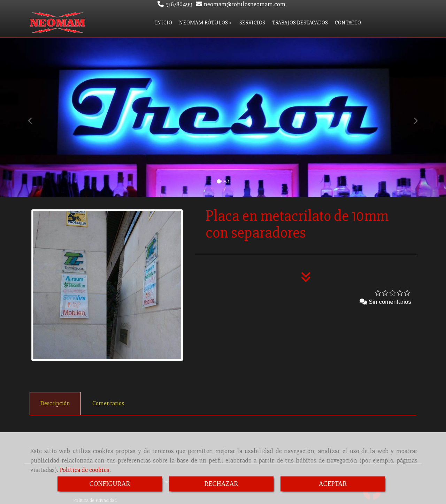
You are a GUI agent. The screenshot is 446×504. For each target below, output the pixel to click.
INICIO (164, 22)
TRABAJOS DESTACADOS (300, 22)
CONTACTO (348, 22)
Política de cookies (84, 470)
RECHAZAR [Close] (221, 484)
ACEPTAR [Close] (333, 484)
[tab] (55, 402)
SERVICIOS (252, 22)
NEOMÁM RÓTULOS (206, 22)
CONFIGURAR (110, 484)
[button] (33, 116)
